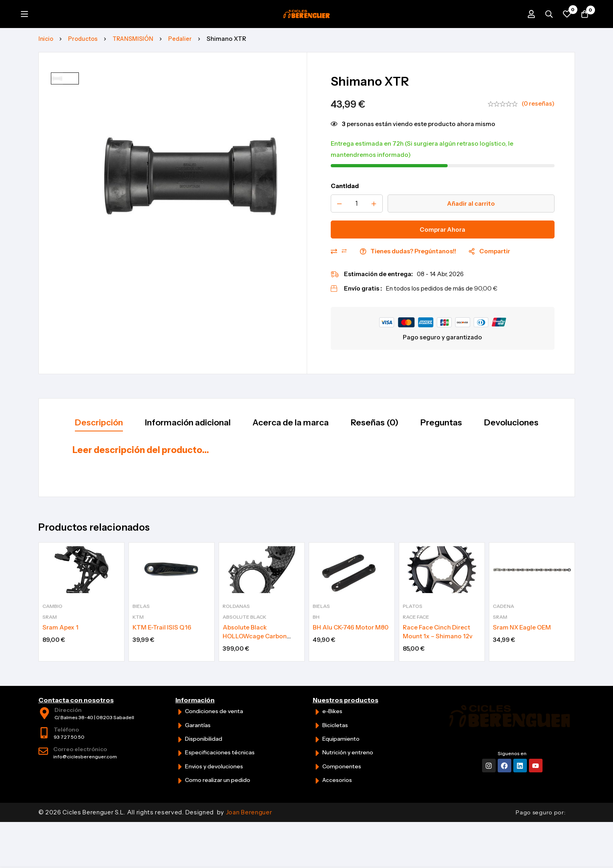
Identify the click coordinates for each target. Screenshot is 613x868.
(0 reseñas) (538, 131)
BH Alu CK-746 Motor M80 (351, 640)
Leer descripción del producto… (141, 480)
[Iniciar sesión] (523, 28)
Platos (413, 618)
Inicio (46, 67)
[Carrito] (583, 28)
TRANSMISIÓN (137, 67)
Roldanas (236, 618)
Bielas (141, 618)
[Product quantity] (357, 232)
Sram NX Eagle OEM (522, 640)
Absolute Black (244, 629)
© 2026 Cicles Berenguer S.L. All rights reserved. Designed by (155, 825)
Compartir (495, 279)
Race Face (416, 629)
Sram (50, 629)
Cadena (503, 618)
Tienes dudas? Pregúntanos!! (413, 279)
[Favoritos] (563, 28)
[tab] (75, 452)
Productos (85, 67)
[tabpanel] (307, 484)
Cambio (52, 618)
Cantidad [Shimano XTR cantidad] (345, 214)
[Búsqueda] (543, 28)
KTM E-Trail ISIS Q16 (162, 640)
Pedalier (186, 67)
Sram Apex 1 (60, 640)
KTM (138, 629)
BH (316, 629)
